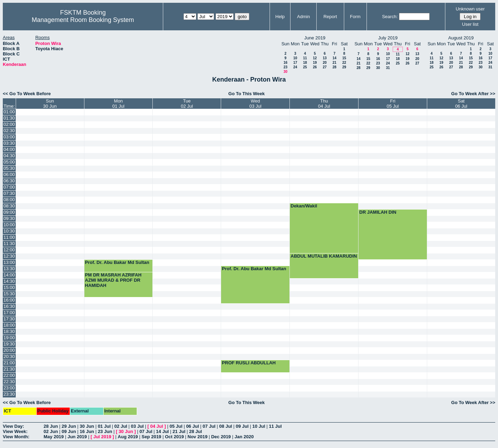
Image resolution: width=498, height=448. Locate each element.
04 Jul (157, 426)
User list (470, 24)
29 (344, 67)
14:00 (9, 275)
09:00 (9, 212)
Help (280, 17)
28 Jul (195, 431)
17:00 (9, 313)
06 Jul (193, 426)
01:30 (9, 118)
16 (285, 63)
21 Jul (179, 431)
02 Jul (121, 426)
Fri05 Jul (393, 104)
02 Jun (51, 431)
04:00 (9, 149)
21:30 (9, 369)
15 (344, 58)
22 (344, 63)
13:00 (9, 262)
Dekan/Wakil (304, 206)
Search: (390, 17)
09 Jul (242, 426)
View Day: (13, 426)
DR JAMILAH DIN (378, 212)
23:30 (9, 394)
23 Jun (105, 431)
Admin (304, 17)
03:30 (9, 143)
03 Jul (137, 426)
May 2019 (54, 437)
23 (285, 67)
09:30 (9, 218)
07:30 (9, 193)
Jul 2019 (102, 437)
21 (334, 63)
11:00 (9, 237)
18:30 (9, 331)
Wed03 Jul (255, 104)
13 (325, 58)
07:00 (9, 187)
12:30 (9, 256)
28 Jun (51, 426)
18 (305, 63)
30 (285, 72)
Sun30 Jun (50, 104)
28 (334, 67)
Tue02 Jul (187, 104)
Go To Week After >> (473, 94)
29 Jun (69, 426)
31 (388, 68)
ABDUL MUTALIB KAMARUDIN (324, 256)
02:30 (9, 131)
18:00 (9, 325)
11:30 (9, 244)
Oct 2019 (174, 437)
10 (295, 58)
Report (330, 17)
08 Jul (226, 426)
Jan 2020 (244, 437)
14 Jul (162, 431)
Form (355, 17)
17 (295, 63)
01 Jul (104, 426)
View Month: (16, 437)
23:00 (9, 388)
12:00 (9, 250)
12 (315, 58)
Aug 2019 (128, 437)
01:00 (9, 112)
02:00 (9, 124)
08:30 (9, 206)
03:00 (9, 137)
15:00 (9, 287)
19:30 (9, 344)
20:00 (9, 350)
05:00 (9, 162)
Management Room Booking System (83, 20)
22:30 (9, 382)
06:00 (9, 174)
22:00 (9, 375)
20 (325, 63)
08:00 (9, 200)
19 (315, 63)
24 (295, 67)
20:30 (9, 356)
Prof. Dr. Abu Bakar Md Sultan (117, 262)
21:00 (9, 363)
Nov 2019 (198, 437)
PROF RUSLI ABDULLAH (249, 363)
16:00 (9, 300)
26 (315, 67)
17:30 (9, 319)
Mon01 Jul (118, 104)
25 (305, 67)
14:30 (9, 281)
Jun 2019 (77, 437)
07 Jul (209, 426)
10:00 (9, 225)
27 (325, 67)
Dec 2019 (221, 437)
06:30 (9, 181)
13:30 (9, 269)
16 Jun (87, 431)
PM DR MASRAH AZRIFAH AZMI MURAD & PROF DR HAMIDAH (113, 280)
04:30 (9, 156)
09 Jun (69, 431)
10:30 (9, 231)
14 (334, 58)
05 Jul (176, 426)
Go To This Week (247, 94)
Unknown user (470, 9)
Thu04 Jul (324, 104)
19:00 (9, 338)
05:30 (9, 168)
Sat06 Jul (461, 104)
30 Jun (87, 426)
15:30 (9, 294)
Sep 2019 (151, 437)
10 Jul (259, 426)
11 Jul (275, 426)
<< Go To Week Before (27, 94)
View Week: (15, 431)
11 (305, 58)
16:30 (9, 306)
